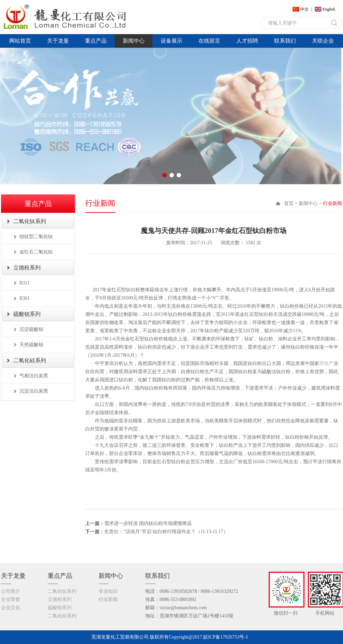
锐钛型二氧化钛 (36, 237)
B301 (25, 298)
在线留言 (209, 41)
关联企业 (323, 41)
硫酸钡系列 (27, 314)
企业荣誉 (11, 599)
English (329, 9)
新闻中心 (134, 41)
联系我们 (285, 41)
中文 (304, 9)
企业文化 (11, 608)
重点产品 (96, 41)
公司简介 (11, 591)
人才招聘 (247, 41)
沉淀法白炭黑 (34, 391)
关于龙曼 (58, 41)
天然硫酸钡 (31, 345)
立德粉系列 (27, 268)
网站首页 (20, 41)
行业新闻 (108, 599)
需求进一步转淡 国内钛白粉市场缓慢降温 (138, 523)
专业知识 (108, 591)
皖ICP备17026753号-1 (226, 637)
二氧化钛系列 (30, 221)
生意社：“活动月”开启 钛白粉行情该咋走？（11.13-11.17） (157, 532)
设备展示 (171, 41)
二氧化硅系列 (30, 360)
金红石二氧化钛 (36, 252)
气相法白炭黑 (34, 376)
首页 (289, 203)
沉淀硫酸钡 (31, 329)
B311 (25, 283)
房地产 (326, 363)
